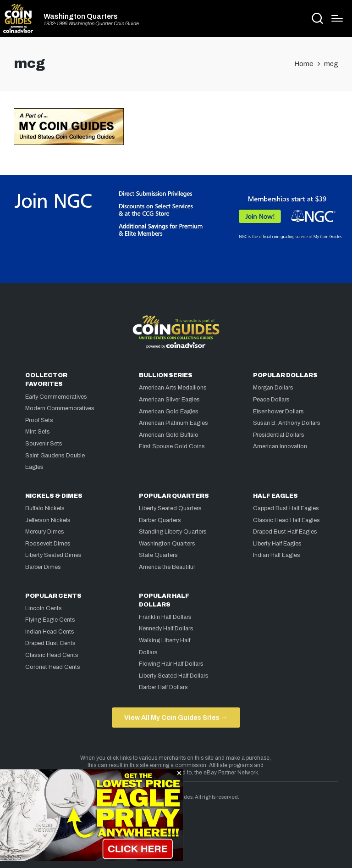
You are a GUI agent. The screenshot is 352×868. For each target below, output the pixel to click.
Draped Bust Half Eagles (285, 532)
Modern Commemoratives (60, 408)
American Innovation (280, 446)
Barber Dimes (43, 567)
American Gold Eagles (169, 412)
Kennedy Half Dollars (166, 629)
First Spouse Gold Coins (172, 446)
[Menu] (337, 18)
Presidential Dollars (279, 435)
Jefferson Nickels (48, 520)
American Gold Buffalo (169, 435)
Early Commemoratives (56, 397)
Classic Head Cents (52, 655)
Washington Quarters (81, 17)
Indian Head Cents (50, 632)
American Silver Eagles (169, 400)
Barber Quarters (160, 520)
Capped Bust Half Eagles (286, 508)
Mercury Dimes (45, 532)
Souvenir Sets (44, 444)
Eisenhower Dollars (278, 412)
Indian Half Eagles (277, 555)
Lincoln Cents (44, 608)
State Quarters (158, 555)
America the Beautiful (167, 567)
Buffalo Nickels (45, 508)
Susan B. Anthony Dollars (287, 423)
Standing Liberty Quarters (173, 532)
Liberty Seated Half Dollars (174, 676)
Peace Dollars (271, 400)
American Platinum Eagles (173, 423)
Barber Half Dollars (163, 687)
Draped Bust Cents (50, 643)
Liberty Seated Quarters (170, 508)
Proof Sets (39, 420)
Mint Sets (38, 432)
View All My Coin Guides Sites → (176, 718)
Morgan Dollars (273, 388)
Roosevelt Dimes (48, 544)
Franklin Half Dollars (165, 617)
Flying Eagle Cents (50, 620)
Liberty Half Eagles (277, 544)
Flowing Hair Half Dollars (171, 664)
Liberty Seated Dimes (53, 555)
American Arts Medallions (173, 388)
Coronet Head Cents (53, 667)
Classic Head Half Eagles (286, 520)
